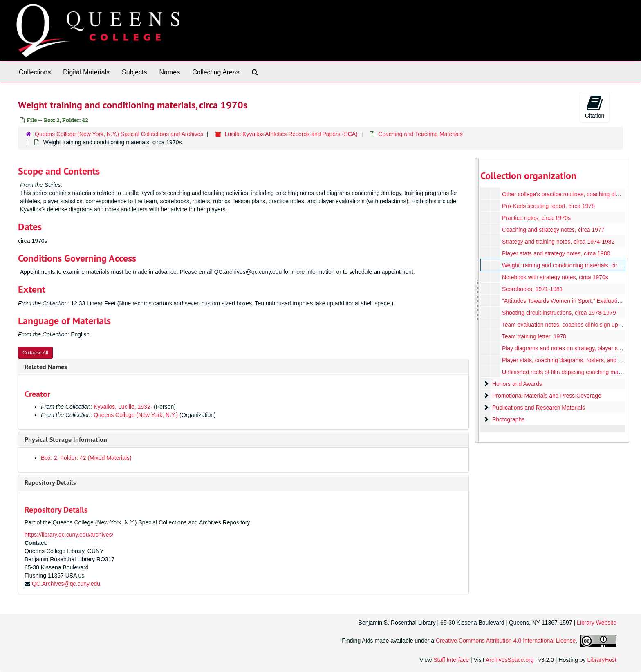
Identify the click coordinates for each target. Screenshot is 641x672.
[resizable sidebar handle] (477, 300)
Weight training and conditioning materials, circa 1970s (571, 265)
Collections (35, 72)
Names (169, 72)
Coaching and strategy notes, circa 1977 (553, 230)
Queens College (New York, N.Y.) (136, 415)
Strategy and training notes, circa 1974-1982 (558, 242)
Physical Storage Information (66, 440)
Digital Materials (86, 72)
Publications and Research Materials (538, 408)
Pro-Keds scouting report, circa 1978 (548, 206)
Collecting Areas (216, 72)
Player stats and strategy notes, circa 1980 (556, 253)
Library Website (597, 623)
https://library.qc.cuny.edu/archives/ (69, 535)
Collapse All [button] (35, 353)
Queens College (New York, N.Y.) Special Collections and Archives (119, 134)
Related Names (46, 367)
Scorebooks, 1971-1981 (532, 289)
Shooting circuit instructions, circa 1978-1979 (559, 313)
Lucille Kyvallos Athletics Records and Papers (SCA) (291, 134)
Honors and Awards (517, 384)
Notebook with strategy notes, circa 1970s (555, 277)
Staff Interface (451, 660)
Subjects (134, 72)
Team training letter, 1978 (534, 336)
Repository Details (50, 483)
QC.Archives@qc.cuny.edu (66, 584)
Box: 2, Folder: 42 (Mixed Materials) (86, 458)
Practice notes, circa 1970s (536, 218)
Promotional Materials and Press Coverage (546, 396)
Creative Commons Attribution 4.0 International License (506, 641)
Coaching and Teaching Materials (420, 134)
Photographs (508, 419)
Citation (595, 107)
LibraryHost (602, 660)
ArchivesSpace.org (510, 660)
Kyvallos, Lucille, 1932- (123, 407)
